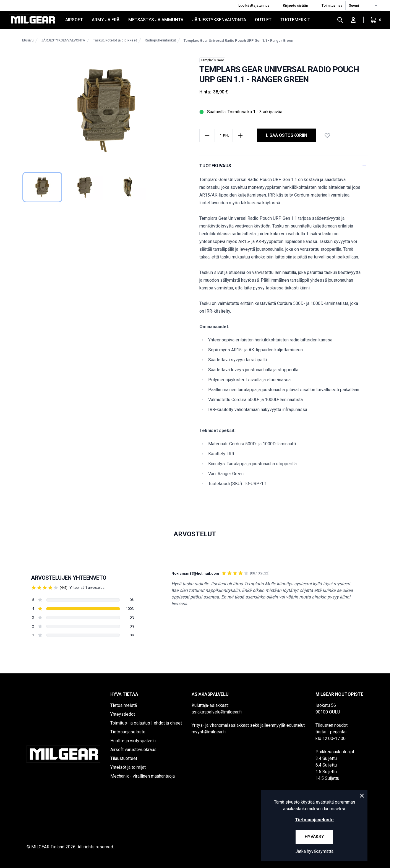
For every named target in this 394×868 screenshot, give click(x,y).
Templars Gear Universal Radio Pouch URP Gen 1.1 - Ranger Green (238, 40)
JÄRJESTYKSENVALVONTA (219, 20)
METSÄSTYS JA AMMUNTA (156, 20)
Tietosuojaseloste (128, 732)
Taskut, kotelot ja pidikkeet (115, 40)
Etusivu (28, 40)
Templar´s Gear (212, 60)
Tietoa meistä (124, 705)
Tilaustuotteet (124, 758)
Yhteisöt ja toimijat (128, 767)
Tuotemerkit (295, 20)
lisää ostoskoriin (287, 135)
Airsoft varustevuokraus (133, 750)
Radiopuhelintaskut (160, 40)
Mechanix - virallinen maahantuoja (143, 776)
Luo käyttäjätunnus (254, 5)
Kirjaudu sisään (295, 5)
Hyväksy (314, 837)
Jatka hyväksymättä (314, 851)
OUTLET (263, 20)
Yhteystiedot (123, 714)
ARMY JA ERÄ (106, 20)
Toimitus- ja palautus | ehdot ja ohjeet (146, 723)
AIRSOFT (74, 20)
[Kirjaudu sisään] (353, 20)
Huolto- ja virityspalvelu (133, 741)
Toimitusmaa (332, 5)
